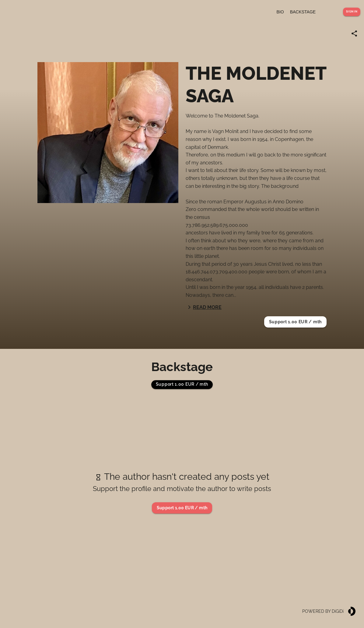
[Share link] (354, 33)
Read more (204, 307)
